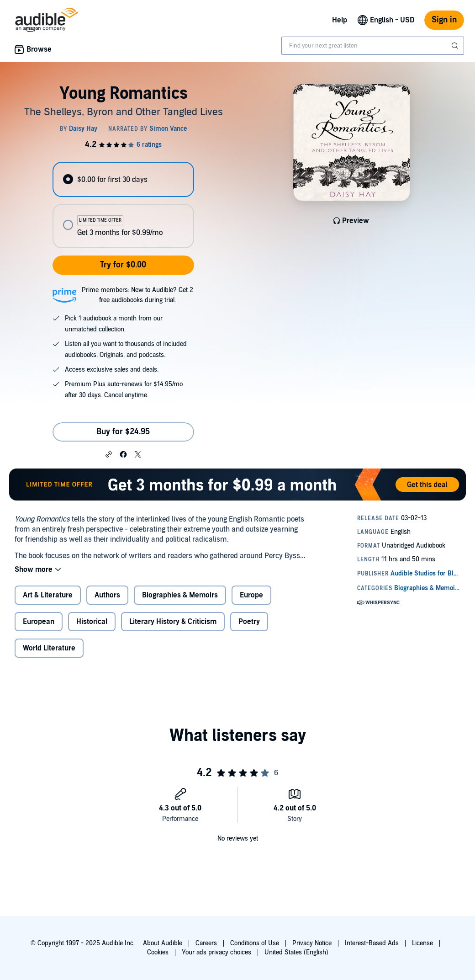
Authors (107, 595)
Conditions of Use (255, 943)
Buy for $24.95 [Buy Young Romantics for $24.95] (123, 432)
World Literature (49, 648)
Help (340, 20)
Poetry (249, 622)
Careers (206, 943)
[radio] (123, 179)
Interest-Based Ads (372, 943)
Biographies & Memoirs (180, 595)
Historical (92, 622)
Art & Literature (48, 595)
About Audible (163, 943)
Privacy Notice (312, 943)
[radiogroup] (123, 205)
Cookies (158, 952)
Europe (251, 595)
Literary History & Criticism (173, 622)
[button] (109, 454)
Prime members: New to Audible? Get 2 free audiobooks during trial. (137, 295)
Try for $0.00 (123, 265)
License (422, 943)
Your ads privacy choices (216, 952)
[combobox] (373, 46)
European (39, 622)
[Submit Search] (456, 46)
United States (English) (296, 952)
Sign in (444, 20)
